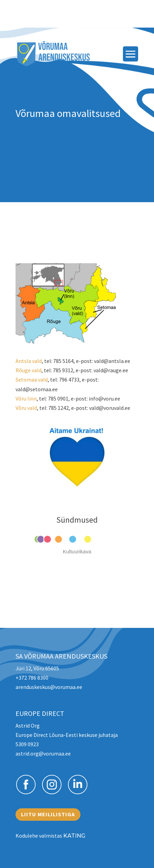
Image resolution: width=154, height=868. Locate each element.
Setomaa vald (32, 379)
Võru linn (26, 398)
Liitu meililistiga (48, 814)
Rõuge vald (28, 370)
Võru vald (26, 408)
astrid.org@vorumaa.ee (43, 753)
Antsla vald (29, 361)
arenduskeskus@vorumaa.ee (49, 687)
